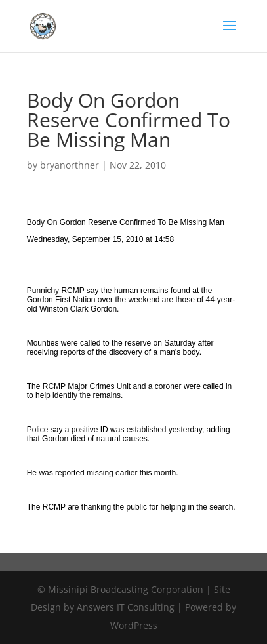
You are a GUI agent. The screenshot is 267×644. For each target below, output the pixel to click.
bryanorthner (70, 165)
